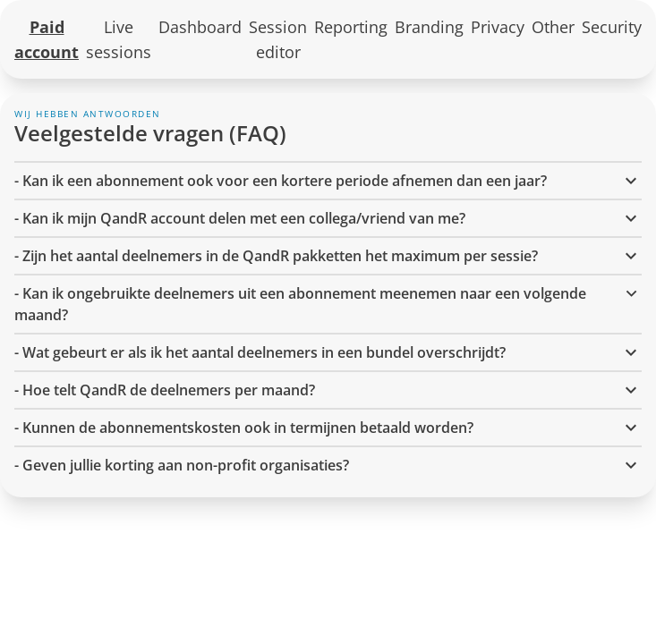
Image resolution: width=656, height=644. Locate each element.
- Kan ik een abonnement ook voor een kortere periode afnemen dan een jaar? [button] (328, 181)
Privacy (498, 27)
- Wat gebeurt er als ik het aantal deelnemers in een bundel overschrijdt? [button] (328, 352)
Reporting (351, 27)
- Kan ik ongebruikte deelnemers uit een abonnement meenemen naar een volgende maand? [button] (328, 304)
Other (553, 27)
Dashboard (200, 27)
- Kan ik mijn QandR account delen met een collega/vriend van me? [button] (328, 218)
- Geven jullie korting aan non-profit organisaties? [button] (328, 465)
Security (612, 27)
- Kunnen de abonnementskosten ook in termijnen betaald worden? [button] (328, 428)
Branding (429, 27)
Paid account (47, 39)
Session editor (278, 39)
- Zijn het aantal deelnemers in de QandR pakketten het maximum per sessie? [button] (328, 256)
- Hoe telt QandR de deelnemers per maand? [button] (328, 390)
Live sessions (119, 39)
